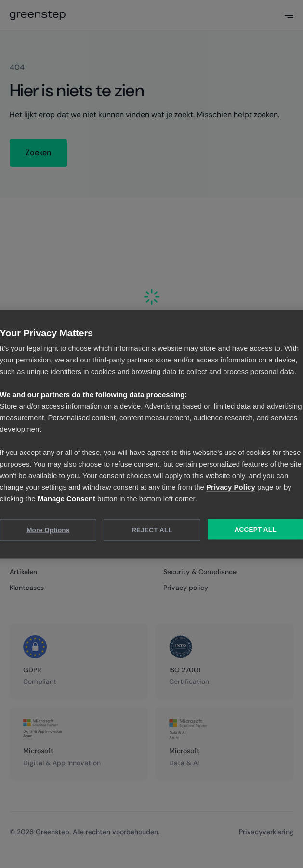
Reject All (152, 529)
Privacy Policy (231, 487)
